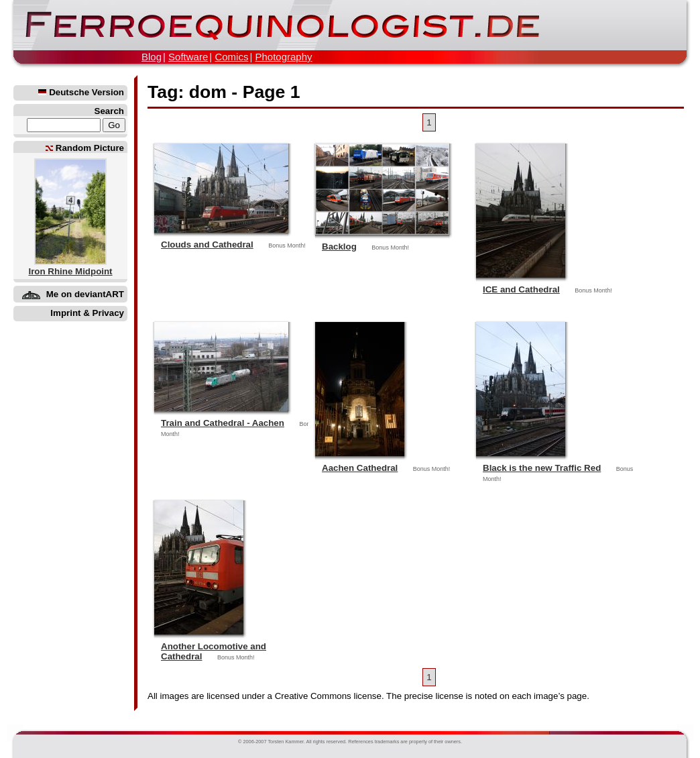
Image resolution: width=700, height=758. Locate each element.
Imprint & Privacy (87, 313)
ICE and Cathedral (521, 289)
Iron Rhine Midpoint (70, 271)
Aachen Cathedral (360, 468)
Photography (283, 57)
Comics (231, 57)
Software (188, 57)
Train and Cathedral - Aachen (223, 423)
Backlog (339, 247)
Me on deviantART (85, 294)
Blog (152, 57)
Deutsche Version (81, 92)
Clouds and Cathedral (207, 245)
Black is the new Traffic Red (542, 468)
